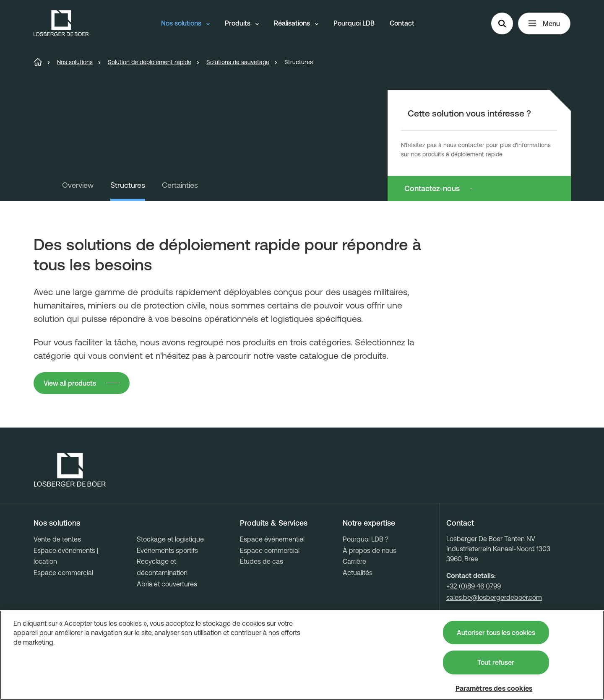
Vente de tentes (57, 539)
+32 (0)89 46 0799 (474, 586)
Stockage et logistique (170, 539)
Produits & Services (274, 523)
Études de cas (262, 561)
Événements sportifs (167, 550)
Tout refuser (496, 662)
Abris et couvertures (167, 584)
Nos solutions (185, 23)
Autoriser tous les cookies (496, 633)
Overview (78, 185)
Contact (402, 23)
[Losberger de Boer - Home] (70, 470)
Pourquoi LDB (354, 23)
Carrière (354, 561)
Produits (242, 23)
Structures (128, 185)
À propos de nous (370, 550)
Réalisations (296, 23)
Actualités (358, 573)
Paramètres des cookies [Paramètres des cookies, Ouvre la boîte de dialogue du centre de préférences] (494, 688)
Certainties (180, 185)
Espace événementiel (272, 539)
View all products (70, 383)
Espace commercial (63, 573)
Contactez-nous (432, 188)
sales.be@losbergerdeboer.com (494, 597)
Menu (544, 23)
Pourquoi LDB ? (366, 539)
